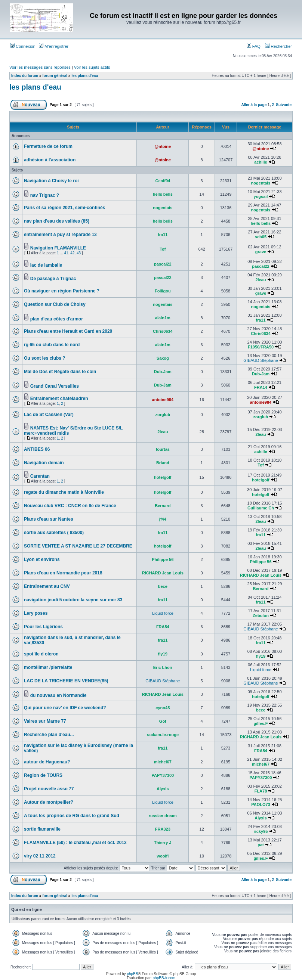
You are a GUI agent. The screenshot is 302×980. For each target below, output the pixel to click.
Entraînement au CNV (47, 586)
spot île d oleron (41, 654)
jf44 (163, 519)
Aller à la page (254, 105)
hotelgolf (163, 477)
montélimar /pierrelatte (48, 667)
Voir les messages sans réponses (40, 67)
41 (66, 253)
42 (72, 253)
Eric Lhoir (163, 667)
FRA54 (163, 627)
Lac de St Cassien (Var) (49, 415)
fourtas (163, 449)
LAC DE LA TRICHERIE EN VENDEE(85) (66, 681)
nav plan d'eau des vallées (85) (57, 221)
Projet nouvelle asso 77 (49, 789)
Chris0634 (163, 331)
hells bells (163, 194)
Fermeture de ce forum (48, 146)
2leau (261, 280)
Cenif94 (163, 181)
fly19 (163, 654)
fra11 (163, 235)
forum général (55, 76)
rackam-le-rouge (163, 735)
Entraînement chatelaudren (59, 398)
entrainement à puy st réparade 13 (60, 235)
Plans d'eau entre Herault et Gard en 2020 (68, 331)
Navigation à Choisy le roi (51, 181)
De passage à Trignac (53, 279)
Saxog (163, 358)
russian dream (163, 816)
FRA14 (261, 387)
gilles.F (261, 723)
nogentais (261, 183)
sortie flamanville (42, 829)
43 (79, 253)
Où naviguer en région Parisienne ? (62, 291)
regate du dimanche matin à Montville (64, 492)
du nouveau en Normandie (58, 695)
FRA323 (163, 829)
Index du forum (25, 76)
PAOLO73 (261, 804)
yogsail (261, 196)
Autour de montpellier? (49, 802)
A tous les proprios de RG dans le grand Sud (72, 816)
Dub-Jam (163, 372)
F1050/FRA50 (261, 347)
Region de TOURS (43, 775)
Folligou (163, 291)
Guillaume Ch (261, 508)
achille (261, 162)
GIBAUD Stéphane (261, 360)
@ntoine (163, 146)
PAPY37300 (163, 775)
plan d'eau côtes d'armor (57, 319)
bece (163, 586)
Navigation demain (44, 463)
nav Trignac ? (45, 195)
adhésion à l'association (50, 160)
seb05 (261, 237)
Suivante (284, 105)
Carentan (40, 476)
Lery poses (36, 613)
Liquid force (163, 613)
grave (261, 252)
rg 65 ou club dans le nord (52, 345)
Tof (163, 249)
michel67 (163, 762)
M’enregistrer (54, 46)
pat (261, 845)
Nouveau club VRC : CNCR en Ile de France (70, 506)
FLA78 (261, 791)
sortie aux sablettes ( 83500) (54, 533)
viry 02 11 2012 (40, 856)
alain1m (163, 318)
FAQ (254, 46)
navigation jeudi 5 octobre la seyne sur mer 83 (73, 600)
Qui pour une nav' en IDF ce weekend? (65, 708)
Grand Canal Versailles (55, 386)
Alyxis (163, 789)
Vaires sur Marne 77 (45, 721)
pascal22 (163, 264)
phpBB (132, 974)
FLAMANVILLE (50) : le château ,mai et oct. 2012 (75, 843)
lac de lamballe (46, 265)
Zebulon (261, 615)
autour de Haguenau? (47, 762)
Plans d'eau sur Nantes (49, 519)
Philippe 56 (163, 559)
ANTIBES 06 (37, 449)
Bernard (163, 506)
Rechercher (278, 46)
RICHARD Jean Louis (163, 573)
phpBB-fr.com (164, 978)
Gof (163, 721)
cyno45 (163, 708)
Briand (163, 463)
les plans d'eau (85, 76)
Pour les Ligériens (43, 627)
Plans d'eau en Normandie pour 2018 (63, 573)
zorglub (163, 415)
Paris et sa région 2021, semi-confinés (64, 208)
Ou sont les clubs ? (45, 358)
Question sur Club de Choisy (55, 304)
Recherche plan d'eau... (49, 735)
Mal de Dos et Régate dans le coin (60, 372)
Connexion (23, 46)
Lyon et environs (42, 559)
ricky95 (261, 831)
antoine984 (163, 400)
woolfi (163, 856)
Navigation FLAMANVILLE (58, 248)
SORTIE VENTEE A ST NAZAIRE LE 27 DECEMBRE (78, 546)
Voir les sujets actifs (92, 67)
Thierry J (163, 843)
